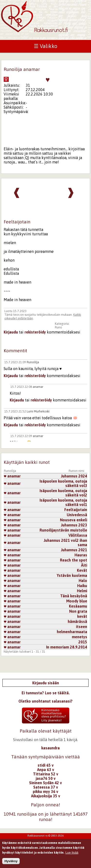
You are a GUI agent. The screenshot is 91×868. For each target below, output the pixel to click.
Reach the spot (74, 560)
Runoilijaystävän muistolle (63, 530)
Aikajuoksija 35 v (46, 796)
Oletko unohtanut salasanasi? (45, 701)
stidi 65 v (46, 765)
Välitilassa (78, 535)
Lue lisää (72, 853)
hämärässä (77, 621)
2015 (83, 642)
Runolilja (33, 362)
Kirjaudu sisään (46, 683)
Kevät (82, 570)
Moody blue (77, 601)
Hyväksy (11, 862)
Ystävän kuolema (72, 575)
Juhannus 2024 (74, 476)
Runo (58, 327)
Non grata (78, 611)
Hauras (81, 555)
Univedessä (77, 515)
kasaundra (50, 748)
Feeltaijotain (76, 510)
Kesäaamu (78, 606)
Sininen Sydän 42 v (45, 783)
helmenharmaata (72, 632)
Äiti (84, 565)
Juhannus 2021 (74, 550)
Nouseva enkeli (74, 520)
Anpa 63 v (46, 770)
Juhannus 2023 (74, 525)
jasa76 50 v (46, 778)
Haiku (82, 586)
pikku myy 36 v (45, 792)
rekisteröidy (35, 332)
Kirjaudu (11, 332)
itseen (82, 627)
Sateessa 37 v (46, 787)
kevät (82, 616)
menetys (79, 637)
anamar (38, 387)
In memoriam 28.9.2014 (67, 647)
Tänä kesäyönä (74, 596)
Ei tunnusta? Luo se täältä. (46, 693)
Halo (83, 581)
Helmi (82, 591)
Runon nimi (76, 471)
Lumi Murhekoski (38, 411)
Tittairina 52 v (46, 774)
